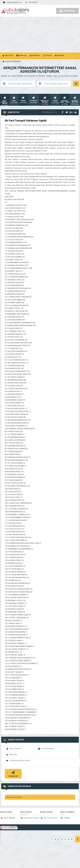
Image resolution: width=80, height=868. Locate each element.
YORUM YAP (13, 774)
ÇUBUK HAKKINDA (9, 818)
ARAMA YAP (76, 84)
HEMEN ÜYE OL (67, 11)
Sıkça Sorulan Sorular (50, 818)
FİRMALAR (67, 818)
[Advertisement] (40, 35)
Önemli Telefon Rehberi (31, 818)
